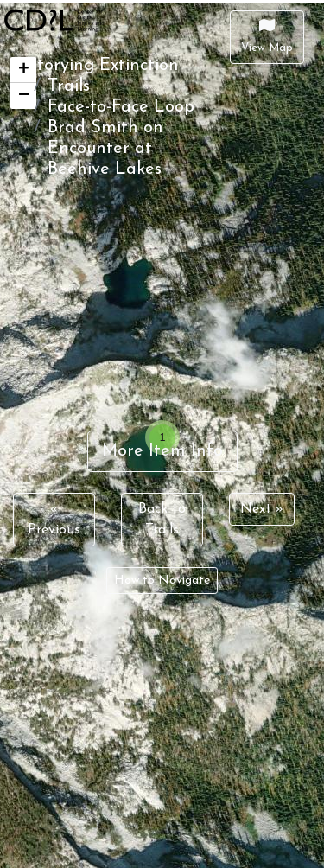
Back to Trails (162, 520)
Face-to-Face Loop (121, 107)
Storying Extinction (103, 66)
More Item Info (162, 451)
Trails (69, 86)
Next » (262, 509)
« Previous (54, 520)
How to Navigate (162, 581)
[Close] (267, 37)
